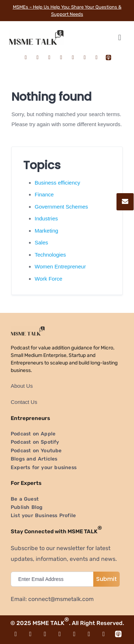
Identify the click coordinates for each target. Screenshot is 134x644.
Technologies (50, 255)
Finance (44, 194)
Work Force (48, 279)
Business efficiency (57, 183)
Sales (41, 242)
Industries (46, 218)
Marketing (46, 231)
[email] (54, 579)
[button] (120, 37)
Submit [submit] (106, 579)
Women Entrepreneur (60, 266)
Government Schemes (61, 207)
